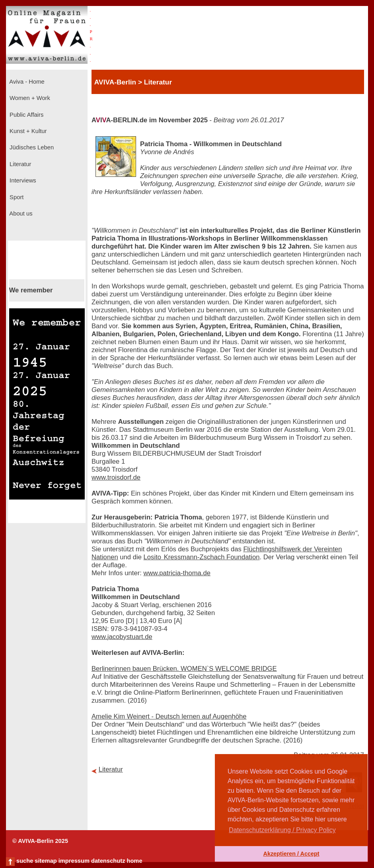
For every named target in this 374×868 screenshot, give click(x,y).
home (134, 861)
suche (25, 861)
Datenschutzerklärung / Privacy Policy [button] (282, 830)
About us (20, 214)
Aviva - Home (26, 82)
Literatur (19, 164)
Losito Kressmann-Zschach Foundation (202, 557)
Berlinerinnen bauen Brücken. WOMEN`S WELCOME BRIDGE (184, 669)
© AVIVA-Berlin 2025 (40, 841)
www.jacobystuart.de (122, 637)
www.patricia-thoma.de (177, 573)
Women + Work (29, 98)
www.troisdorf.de (116, 477)
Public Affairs (26, 115)
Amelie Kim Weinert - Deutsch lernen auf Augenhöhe (169, 716)
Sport (16, 197)
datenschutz (108, 861)
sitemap (46, 861)
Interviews (22, 180)
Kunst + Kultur (27, 131)
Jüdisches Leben (31, 147)
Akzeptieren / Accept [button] (291, 854)
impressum (74, 861)
